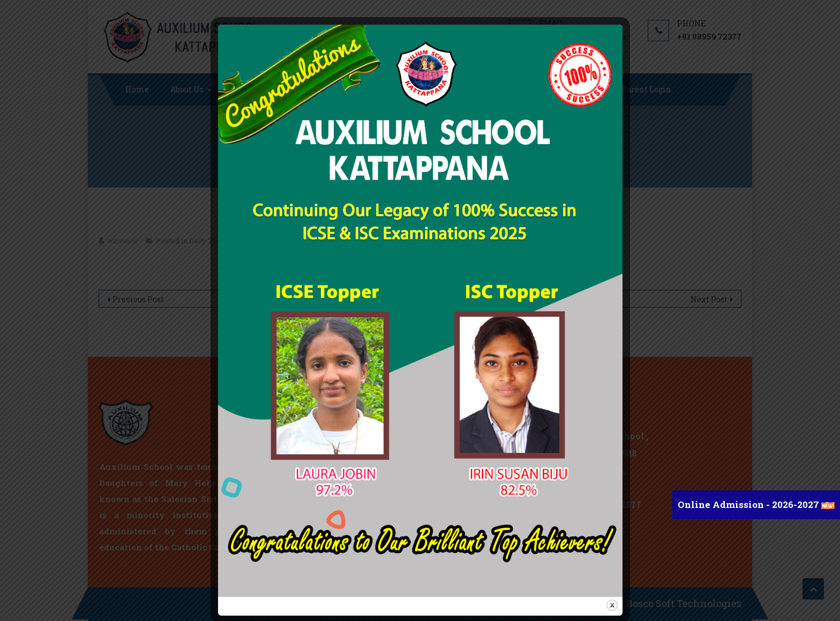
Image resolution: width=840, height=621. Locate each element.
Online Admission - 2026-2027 (749, 504)
